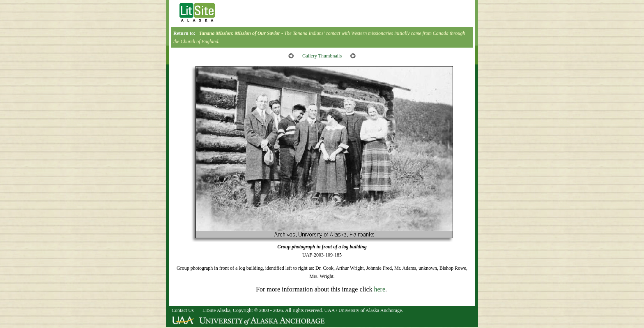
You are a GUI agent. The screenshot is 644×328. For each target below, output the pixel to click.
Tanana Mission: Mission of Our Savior (240, 33)
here (379, 289)
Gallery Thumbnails (322, 56)
